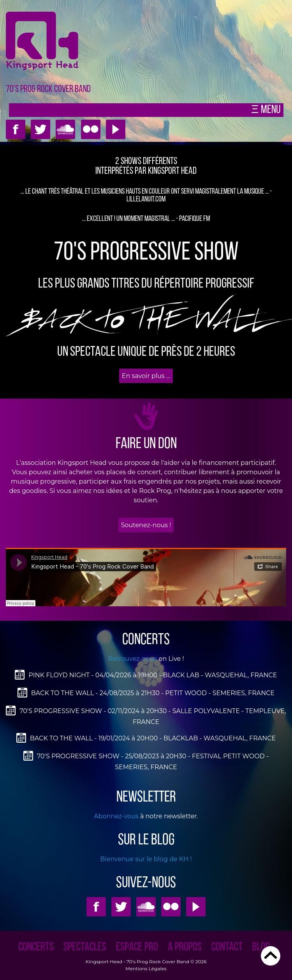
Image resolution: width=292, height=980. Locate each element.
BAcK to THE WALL (146, 321)
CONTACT (227, 947)
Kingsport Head (104, 961)
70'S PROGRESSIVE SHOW (146, 253)
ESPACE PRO (137, 947)
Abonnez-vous (116, 816)
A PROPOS (185, 947)
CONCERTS (36, 947)
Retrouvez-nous (132, 659)
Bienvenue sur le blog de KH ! (146, 859)
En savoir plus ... (146, 376)
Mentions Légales (146, 969)
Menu (270, 110)
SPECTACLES (85, 947)
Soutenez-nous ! (146, 525)
